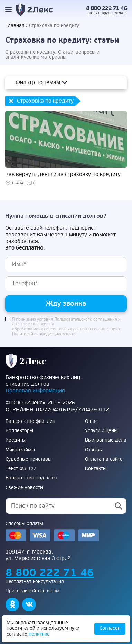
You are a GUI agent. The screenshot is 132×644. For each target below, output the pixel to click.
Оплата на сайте (104, 459)
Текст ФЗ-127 (21, 469)
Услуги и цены (101, 431)
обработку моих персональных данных (50, 329)
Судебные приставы (29, 459)
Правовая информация (35, 391)
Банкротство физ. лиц (30, 421)
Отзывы (94, 450)
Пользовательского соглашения (86, 320)
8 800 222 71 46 (107, 8)
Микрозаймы (20, 450)
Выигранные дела (106, 440)
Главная (15, 26)
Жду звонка (66, 303)
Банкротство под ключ (31, 478)
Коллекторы (19, 431)
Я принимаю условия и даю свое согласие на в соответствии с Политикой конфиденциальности (67, 327)
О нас (91, 421)
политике (39, 634)
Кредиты (16, 440)
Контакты (96, 469)
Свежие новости (24, 488)
